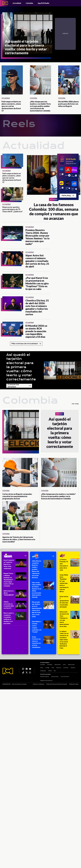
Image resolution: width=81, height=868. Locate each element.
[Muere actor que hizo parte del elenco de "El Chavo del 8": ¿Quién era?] (13, 194)
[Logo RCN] (8, 671)
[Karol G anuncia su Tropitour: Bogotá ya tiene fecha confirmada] (15, 565)
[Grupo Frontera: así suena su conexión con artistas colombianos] (43, 643)
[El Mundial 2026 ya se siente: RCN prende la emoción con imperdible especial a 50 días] (13, 328)
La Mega (49, 669)
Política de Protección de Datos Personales (57, 683)
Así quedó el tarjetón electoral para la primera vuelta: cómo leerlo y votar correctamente (21, 367)
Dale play (68, 196)
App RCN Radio (43, 3)
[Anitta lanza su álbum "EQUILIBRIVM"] (15, 594)
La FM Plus (67, 669)
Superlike (74, 669)
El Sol (54, 669)
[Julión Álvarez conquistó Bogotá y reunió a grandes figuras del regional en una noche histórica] (43, 570)
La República (45, 672)
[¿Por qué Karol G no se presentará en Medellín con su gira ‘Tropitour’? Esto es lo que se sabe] (13, 281)
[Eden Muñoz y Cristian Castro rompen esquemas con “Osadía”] (43, 627)
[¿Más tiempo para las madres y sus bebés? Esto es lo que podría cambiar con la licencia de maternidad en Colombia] (41, 80)
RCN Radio (51, 666)
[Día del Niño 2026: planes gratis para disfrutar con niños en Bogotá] (69, 80)
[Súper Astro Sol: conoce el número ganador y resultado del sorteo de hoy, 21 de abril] (13, 258)
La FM (66, 666)
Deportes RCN (73, 666)
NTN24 (51, 672)
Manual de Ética (56, 676)
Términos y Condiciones (39, 683)
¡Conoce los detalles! (19, 386)
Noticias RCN (59, 666)
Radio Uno (60, 669)
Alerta (43, 669)
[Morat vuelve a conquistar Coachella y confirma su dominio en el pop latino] (15, 619)
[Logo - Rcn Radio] (5, 3)
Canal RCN (44, 666)
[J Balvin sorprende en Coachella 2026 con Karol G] (15, 606)
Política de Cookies (74, 683)
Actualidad (17, 3)
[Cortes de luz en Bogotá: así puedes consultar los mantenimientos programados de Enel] (20, 472)
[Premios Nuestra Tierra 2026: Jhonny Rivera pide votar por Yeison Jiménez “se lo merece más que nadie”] (13, 233)
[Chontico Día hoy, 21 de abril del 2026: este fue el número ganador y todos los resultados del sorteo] (13, 303)
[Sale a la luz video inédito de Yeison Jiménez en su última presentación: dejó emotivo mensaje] (43, 590)
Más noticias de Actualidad (26, 344)
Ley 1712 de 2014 (66, 676)
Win (56, 672)
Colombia (29, 3)
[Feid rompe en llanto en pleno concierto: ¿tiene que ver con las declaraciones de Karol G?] (12, 80)
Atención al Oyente (46, 676)
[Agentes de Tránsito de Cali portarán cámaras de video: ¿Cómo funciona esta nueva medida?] (20, 516)
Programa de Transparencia (48, 680)
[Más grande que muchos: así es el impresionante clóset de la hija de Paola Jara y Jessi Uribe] (43, 610)
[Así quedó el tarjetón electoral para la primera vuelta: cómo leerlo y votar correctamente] (27, 35)
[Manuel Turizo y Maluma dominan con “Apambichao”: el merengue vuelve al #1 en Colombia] (15, 580)
